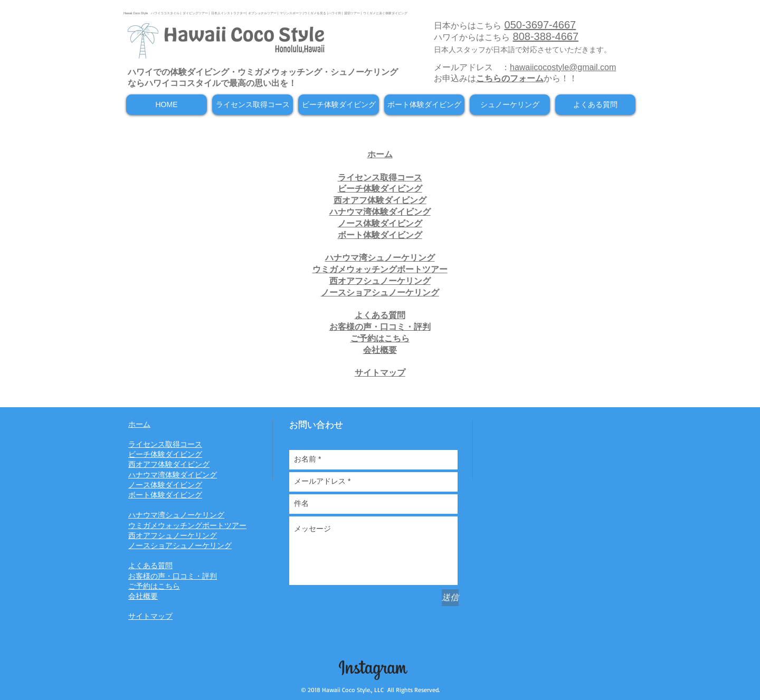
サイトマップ (380, 373)
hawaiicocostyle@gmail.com (563, 67)
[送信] (450, 598)
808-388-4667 (546, 36)
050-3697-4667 (540, 25)
